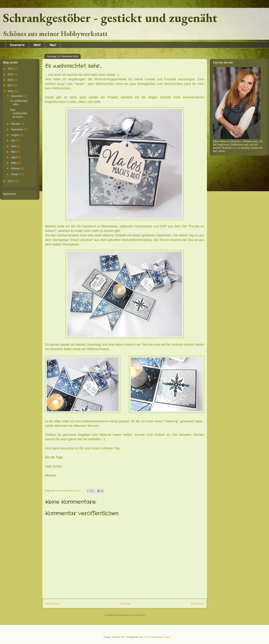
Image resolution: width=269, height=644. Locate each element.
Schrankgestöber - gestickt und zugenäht (110, 18)
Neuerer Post (52, 603)
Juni (14, 146)
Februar (16, 168)
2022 (11, 74)
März (14, 163)
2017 (11, 85)
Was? (53, 45)
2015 (11, 181)
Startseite (17, 45)
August (15, 135)
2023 (11, 69)
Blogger (167, 637)
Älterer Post (197, 603)
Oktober (16, 124)
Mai (14, 152)
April (14, 157)
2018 (11, 80)
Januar (15, 174)
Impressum (9, 194)
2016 (11, 91)
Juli (13, 140)
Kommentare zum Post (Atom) (130, 615)
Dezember (17, 96)
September (17, 129)
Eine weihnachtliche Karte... (19, 113)
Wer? (37, 45)
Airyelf (147, 637)
